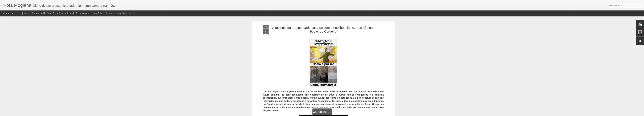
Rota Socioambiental (63, 13)
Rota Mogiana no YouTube (89, 13)
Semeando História (41, 13)
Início (27, 13)
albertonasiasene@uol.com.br (120, 13)
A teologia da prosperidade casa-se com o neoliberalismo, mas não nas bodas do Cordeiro (323, 30)
